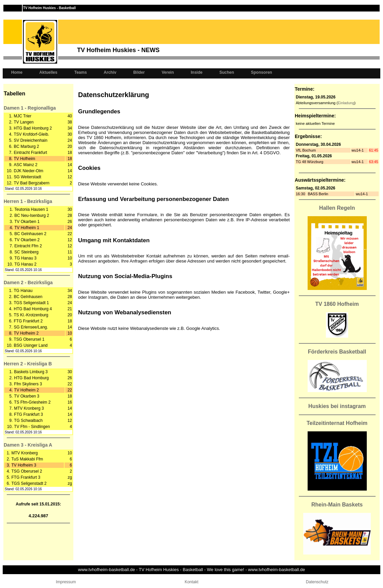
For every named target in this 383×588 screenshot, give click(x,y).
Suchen (227, 72)
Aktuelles (48, 72)
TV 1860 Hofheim (337, 304)
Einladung (346, 103)
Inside (197, 72)
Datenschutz (317, 582)
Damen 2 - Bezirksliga (28, 282)
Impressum (66, 582)
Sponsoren (261, 72)
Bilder (139, 72)
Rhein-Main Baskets (337, 505)
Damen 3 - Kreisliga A (28, 445)
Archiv (110, 72)
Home (17, 72)
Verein (168, 72)
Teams (81, 72)
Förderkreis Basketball (337, 352)
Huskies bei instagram (337, 406)
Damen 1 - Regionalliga (30, 108)
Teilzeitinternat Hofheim (337, 423)
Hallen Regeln (337, 208)
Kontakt (191, 582)
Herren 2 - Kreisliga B (28, 364)
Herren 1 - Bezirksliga (28, 201)
